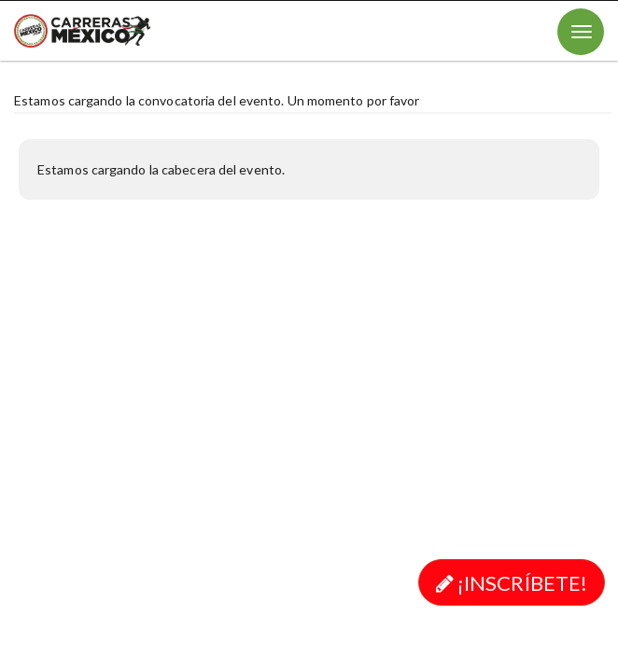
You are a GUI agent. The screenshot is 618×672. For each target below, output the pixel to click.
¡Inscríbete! (512, 583)
